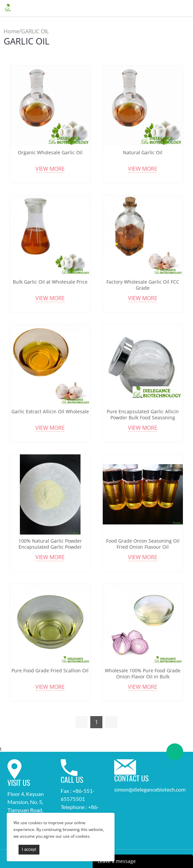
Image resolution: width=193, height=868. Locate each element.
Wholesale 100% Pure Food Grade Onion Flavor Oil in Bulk (143, 674)
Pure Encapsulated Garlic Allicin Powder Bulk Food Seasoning (143, 415)
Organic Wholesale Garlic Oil (50, 153)
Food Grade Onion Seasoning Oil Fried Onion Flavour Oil (143, 544)
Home (11, 31)
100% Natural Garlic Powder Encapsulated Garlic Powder (50, 544)
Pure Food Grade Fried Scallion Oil (50, 671)
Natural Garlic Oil (143, 153)
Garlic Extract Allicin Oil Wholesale (50, 412)
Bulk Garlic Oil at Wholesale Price (50, 282)
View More (50, 169)
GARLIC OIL (35, 31)
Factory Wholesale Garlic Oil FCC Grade (143, 285)
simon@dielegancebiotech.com (150, 789)
